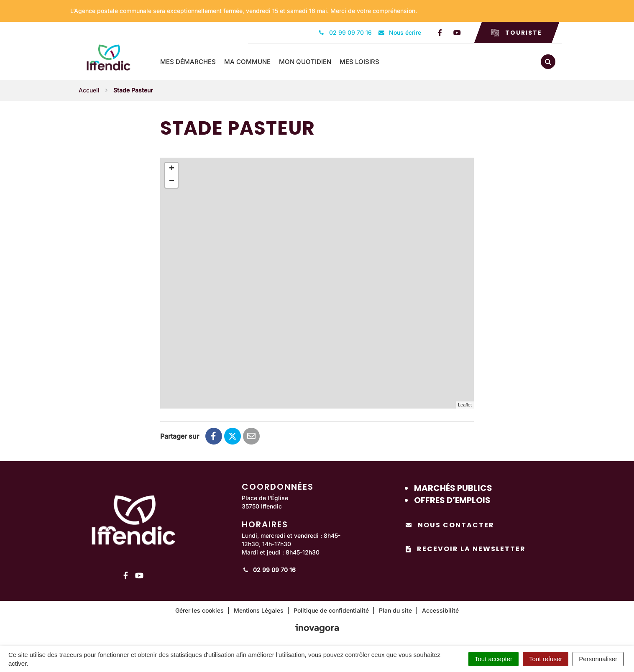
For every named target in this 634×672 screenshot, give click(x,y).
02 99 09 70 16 (269, 569)
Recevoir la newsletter (466, 548)
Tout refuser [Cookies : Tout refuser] (546, 659)
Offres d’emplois (452, 499)
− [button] (172, 181)
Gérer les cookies (199, 609)
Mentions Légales (259, 609)
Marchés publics (453, 487)
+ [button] (172, 168)
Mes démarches (192, 61)
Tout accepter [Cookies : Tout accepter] (493, 659)
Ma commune (251, 61)
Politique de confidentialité (331, 609)
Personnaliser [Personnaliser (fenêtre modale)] (598, 659)
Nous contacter (450, 524)
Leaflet (465, 404)
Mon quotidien (309, 61)
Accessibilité (440, 609)
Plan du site (395, 609)
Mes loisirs (363, 61)
